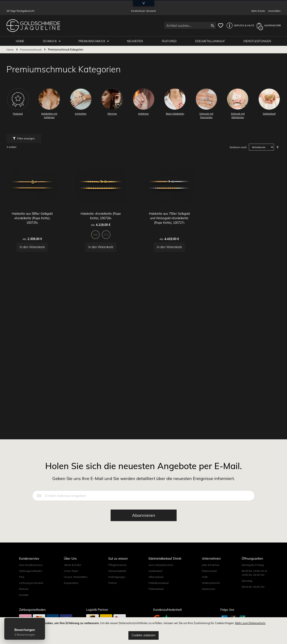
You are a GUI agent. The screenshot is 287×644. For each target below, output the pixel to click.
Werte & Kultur (73, 575)
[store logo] (33, 26)
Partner (113, 593)
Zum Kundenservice (31, 575)
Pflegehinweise (117, 575)
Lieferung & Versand (31, 593)
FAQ (22, 587)
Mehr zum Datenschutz (250, 623)
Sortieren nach (238, 147)
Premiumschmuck (95, 41)
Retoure (24, 599)
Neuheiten (137, 41)
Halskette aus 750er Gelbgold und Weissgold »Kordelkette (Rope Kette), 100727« (178, 231)
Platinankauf (156, 599)
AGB (205, 587)
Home (10, 50)
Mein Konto (258, 11)
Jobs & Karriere (211, 575)
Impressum (209, 599)
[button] (239, 25)
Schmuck (54, 41)
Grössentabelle (117, 581)
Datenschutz (209, 581)
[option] (104, 248)
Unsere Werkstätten (76, 587)
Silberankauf (156, 587)
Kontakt (24, 604)
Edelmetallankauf (211, 41)
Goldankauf (155, 581)
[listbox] (109, 248)
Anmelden (274, 11)
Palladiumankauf (159, 593)
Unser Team (71, 581)
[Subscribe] (144, 525)
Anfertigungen (117, 587)
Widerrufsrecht (211, 593)
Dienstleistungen (258, 41)
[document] (143, 631)
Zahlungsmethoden (31, 581)
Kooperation (71, 593)
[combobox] (190, 25)
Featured (171, 41)
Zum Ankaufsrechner (161, 575)
